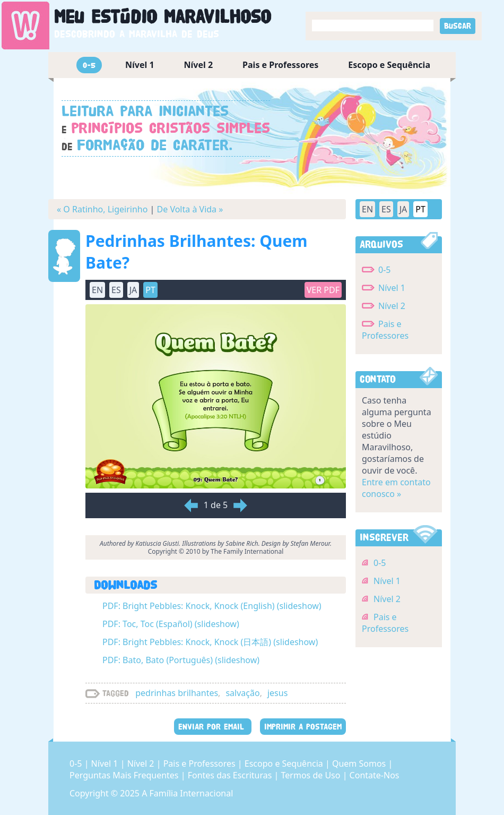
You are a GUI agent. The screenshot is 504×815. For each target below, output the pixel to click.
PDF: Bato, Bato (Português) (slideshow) (181, 660)
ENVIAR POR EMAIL (213, 727)
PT (150, 290)
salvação (242, 693)
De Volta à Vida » (190, 209)
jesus (277, 693)
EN (97, 290)
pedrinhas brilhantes (177, 693)
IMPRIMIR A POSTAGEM (303, 727)
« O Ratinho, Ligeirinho (102, 209)
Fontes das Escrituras (231, 775)
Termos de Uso (312, 775)
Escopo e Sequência (389, 65)
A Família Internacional (187, 793)
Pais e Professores (280, 65)
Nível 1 (140, 65)
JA (133, 290)
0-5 (89, 65)
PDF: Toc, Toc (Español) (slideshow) (171, 624)
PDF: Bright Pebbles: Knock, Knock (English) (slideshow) (212, 606)
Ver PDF (323, 290)
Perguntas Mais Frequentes (125, 775)
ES (116, 290)
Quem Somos (360, 763)
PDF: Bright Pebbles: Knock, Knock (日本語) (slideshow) (210, 642)
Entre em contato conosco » (396, 488)
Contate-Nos (375, 775)
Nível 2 (199, 65)
